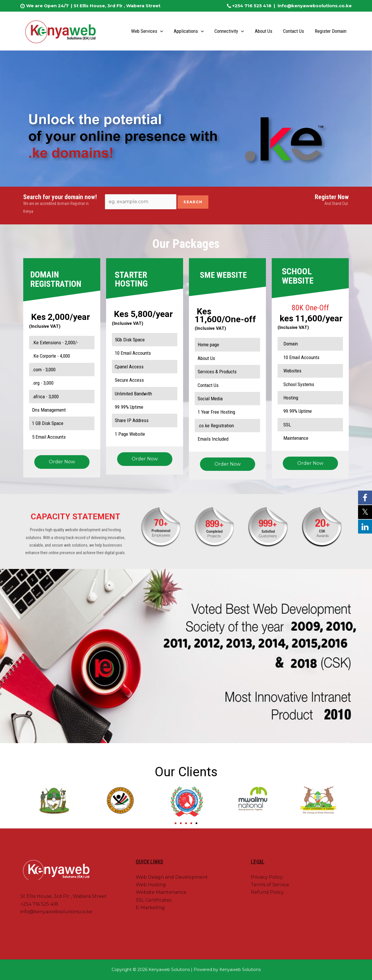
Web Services (152, 31)
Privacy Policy (267, 877)
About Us (266, 31)
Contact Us (295, 31)
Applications (193, 31)
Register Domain (331, 31)
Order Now (62, 462)
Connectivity (232, 31)
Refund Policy (267, 892)
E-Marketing (150, 908)
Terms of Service (270, 885)
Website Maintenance (161, 892)
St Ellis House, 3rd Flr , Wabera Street (116, 6)
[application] (165, 31)
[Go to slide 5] (196, 823)
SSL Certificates (154, 900)
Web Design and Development (172, 877)
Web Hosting (151, 885)
